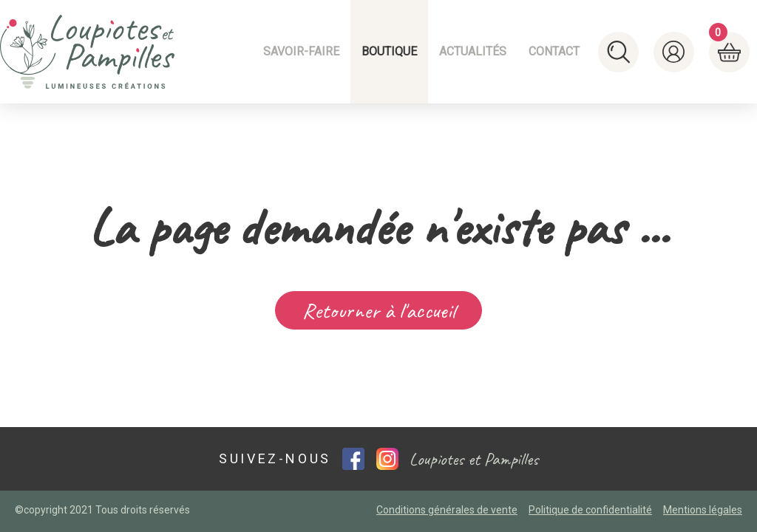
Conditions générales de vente (447, 510)
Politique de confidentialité (590, 510)
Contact (554, 51)
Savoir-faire (301, 51)
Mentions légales (703, 510)
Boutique (389, 51)
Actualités (473, 51)
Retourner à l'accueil (379, 310)
